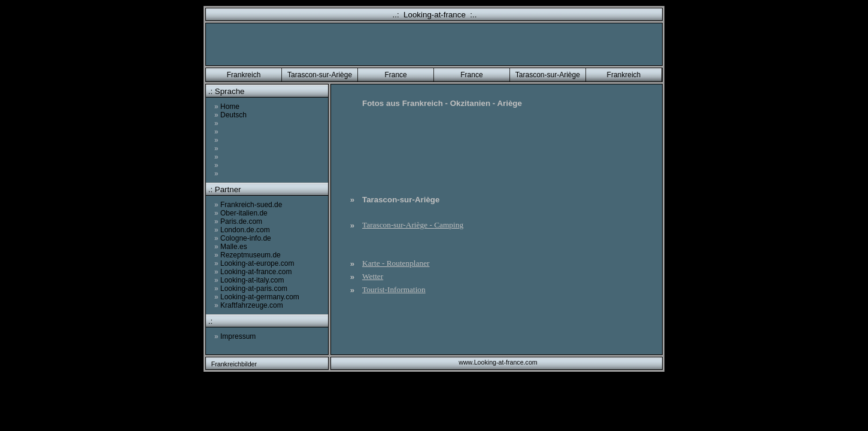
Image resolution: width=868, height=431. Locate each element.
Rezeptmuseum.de (248, 255)
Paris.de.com (238, 221)
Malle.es (231, 247)
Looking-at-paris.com (251, 289)
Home (227, 107)
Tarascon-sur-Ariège (320, 75)
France (395, 75)
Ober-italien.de (241, 213)
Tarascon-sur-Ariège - (413, 225)
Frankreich (244, 75)
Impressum (235, 336)
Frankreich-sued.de (248, 205)
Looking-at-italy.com (249, 280)
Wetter (373, 276)
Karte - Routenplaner (396, 263)
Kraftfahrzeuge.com (249, 305)
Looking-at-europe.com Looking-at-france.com (254, 268)
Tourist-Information (394, 289)
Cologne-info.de (243, 238)
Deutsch (230, 115)
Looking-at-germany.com (257, 297)
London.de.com (242, 230)
